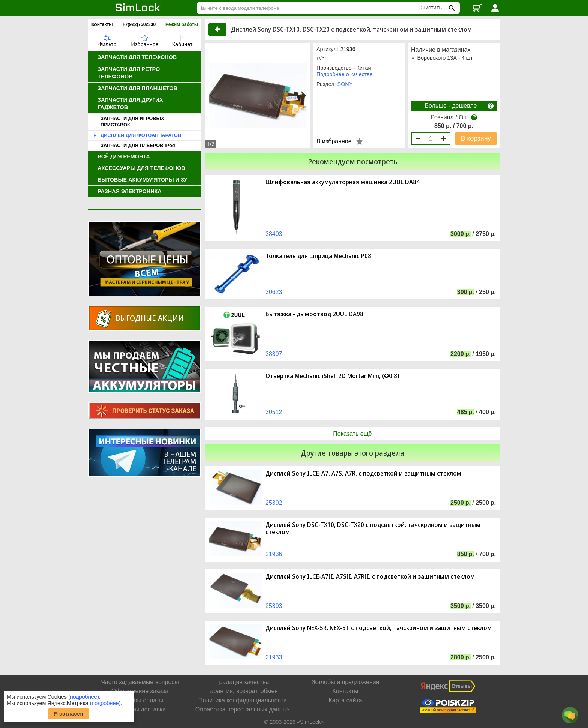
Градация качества (243, 682)
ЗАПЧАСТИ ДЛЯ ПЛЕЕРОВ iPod (138, 145)
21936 (274, 554)
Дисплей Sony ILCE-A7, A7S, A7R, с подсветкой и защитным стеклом (363, 474)
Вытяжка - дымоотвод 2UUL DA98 (314, 314)
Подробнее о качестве (345, 74)
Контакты (102, 24)
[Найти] (309, 8)
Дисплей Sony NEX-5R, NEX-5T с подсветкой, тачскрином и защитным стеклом (379, 628)
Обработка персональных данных (243, 709)
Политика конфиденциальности (243, 700)
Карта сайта (345, 700)
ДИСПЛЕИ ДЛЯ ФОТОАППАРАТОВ (141, 135)
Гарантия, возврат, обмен (243, 691)
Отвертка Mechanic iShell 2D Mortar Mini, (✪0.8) (332, 376)
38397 (274, 354)
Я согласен (69, 714)
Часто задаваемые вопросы (140, 682)
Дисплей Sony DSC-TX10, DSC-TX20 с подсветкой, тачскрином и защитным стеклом (373, 528)
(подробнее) (84, 697)
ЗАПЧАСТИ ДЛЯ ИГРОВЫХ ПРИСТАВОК (132, 122)
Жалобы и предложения (345, 682)
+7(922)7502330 (139, 24)
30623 (274, 292)
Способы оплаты (140, 700)
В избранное (334, 141)
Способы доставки (140, 709)
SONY (345, 84)
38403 (274, 234)
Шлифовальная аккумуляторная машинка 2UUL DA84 (343, 182)
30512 (274, 412)
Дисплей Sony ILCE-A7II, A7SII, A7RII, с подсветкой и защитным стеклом (370, 577)
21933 (274, 657)
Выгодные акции (150, 318)
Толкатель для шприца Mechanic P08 (318, 256)
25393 (274, 606)
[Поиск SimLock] (451, 8)
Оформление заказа (140, 691)
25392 (274, 503)
